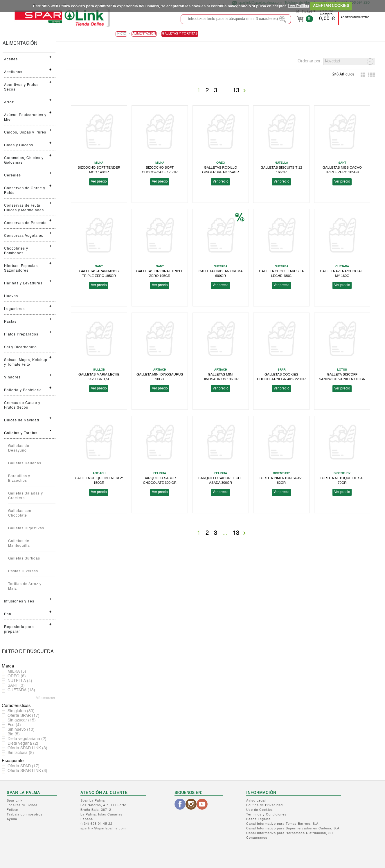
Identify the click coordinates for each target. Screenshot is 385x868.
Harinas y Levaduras (23, 284)
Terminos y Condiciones (266, 815)
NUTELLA (20, 681)
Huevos (11, 296)
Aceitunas (13, 72)
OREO (17, 676)
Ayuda (12, 819)
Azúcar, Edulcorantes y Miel (25, 118)
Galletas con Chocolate (20, 513)
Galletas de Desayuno (19, 448)
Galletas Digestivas (26, 528)
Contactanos (257, 838)
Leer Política (298, 6)
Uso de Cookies (260, 810)
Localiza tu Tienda (22, 805)
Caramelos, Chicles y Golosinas (24, 160)
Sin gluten (21, 711)
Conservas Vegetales (24, 236)
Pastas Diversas (23, 571)
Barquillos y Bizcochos (19, 479)
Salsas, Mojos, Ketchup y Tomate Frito (26, 362)
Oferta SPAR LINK (27, 748)
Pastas (10, 322)
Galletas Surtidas (24, 559)
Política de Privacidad (265, 805)
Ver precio (99, 182)
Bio (14, 734)
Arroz (9, 102)
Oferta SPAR (24, 716)
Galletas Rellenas (25, 463)
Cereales (12, 176)
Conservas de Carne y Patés (25, 191)
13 (236, 91)
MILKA (17, 672)
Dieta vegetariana (27, 739)
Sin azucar (22, 720)
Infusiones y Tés (19, 602)
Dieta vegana (23, 744)
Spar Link (15, 801)
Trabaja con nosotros (25, 815)
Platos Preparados (21, 335)
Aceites (11, 59)
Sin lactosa (21, 753)
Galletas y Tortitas (21, 433)
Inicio (121, 34)
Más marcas (45, 698)
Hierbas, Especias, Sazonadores (21, 268)
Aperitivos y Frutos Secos (21, 87)
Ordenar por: (310, 61)
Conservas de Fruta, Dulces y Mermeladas (24, 208)
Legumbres (14, 309)
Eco (14, 725)
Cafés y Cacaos (19, 145)
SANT (16, 685)
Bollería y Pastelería (23, 390)
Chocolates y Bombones (16, 251)
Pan (8, 614)
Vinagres (12, 378)
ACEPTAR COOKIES (331, 6)
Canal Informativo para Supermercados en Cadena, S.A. (293, 829)
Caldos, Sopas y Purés (25, 133)
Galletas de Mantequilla (19, 544)
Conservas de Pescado (25, 223)
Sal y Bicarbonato (20, 347)
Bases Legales (259, 819)
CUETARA (21, 690)
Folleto (12, 810)
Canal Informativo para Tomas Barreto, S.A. (283, 824)
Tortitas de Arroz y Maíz (25, 587)
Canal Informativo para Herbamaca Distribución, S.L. (291, 833)
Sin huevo (21, 730)
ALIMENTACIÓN (20, 44)
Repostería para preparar (19, 629)
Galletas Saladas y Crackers (26, 496)
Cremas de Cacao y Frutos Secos (22, 405)
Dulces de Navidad (22, 421)
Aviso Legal (256, 801)
